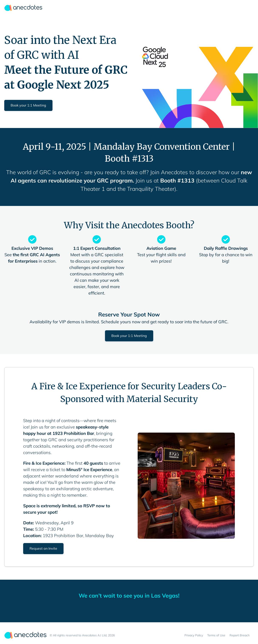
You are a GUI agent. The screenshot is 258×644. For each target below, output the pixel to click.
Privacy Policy (194, 635)
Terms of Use (216, 635)
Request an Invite (43, 548)
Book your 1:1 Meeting (28, 105)
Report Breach (240, 635)
